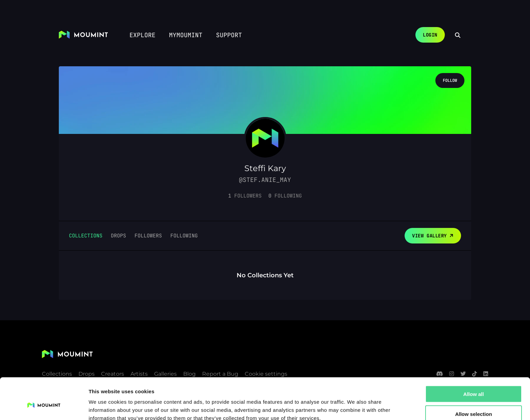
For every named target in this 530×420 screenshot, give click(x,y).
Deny (474, 400)
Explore (142, 35)
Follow (450, 80)
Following (184, 236)
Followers (148, 236)
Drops (118, 236)
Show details (355, 407)
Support (229, 35)
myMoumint (186, 35)
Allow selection (473, 381)
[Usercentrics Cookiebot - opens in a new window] (44, 407)
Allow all (474, 361)
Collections (86, 236)
